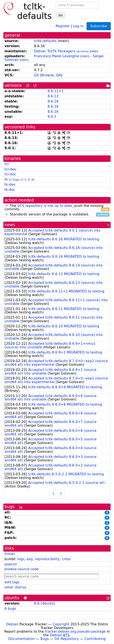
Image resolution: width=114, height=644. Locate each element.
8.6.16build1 (45, 603)
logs (21, 559)
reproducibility (47, 559)
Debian (12, 624)
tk (6, 179)
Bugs (45, 639)
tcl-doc (10, 174)
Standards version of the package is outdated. (57, 214)
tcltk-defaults (45, 41)
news (10, 225)
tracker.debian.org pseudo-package (75, 631)
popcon (11, 564)
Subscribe (99, 26)
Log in (78, 26)
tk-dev (10, 184)
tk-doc (10, 190)
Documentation (22, 639)
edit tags (12, 582)
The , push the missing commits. (57, 208)
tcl (7, 164)
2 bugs (15, 180)
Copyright (61, 624)
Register (63, 26)
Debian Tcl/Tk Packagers (55, 51)
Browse (48, 75)
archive (82, 51)
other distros (15, 587)
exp (30, 559)
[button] (7, 206)
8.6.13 (53, 96)
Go (61, 15)
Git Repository (67, 639)
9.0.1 (52, 117)
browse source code (22, 569)
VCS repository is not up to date (45, 206)
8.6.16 (53, 101)
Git (36, 75)
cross (66, 559)
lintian (10, 554)
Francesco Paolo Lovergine (57, 56)
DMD (94, 51)
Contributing (95, 639)
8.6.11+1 (55, 91)
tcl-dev (10, 169)
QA (58, 75)
